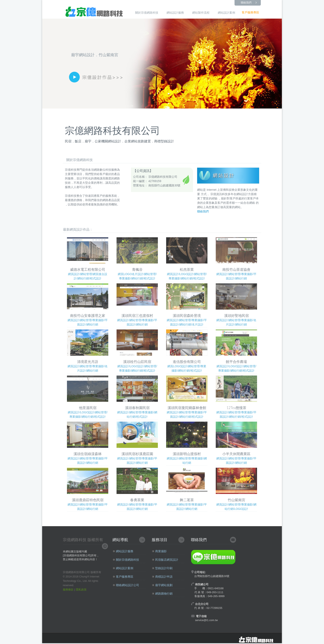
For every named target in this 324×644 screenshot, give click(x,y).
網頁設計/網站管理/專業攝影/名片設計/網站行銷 (236, 305)
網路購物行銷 (162, 594)
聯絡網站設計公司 (126, 585)
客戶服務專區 (250, 12)
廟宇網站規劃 (162, 585)
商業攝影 (159, 551)
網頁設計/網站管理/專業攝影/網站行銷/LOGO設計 (236, 489)
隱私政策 (81, 590)
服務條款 (68, 590)
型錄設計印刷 (162, 568)
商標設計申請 (162, 577)
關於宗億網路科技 (147, 13)
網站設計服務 (175, 13)
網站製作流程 (201, 13)
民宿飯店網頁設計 (165, 560)
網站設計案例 (226, 13)
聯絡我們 (246, 3)
